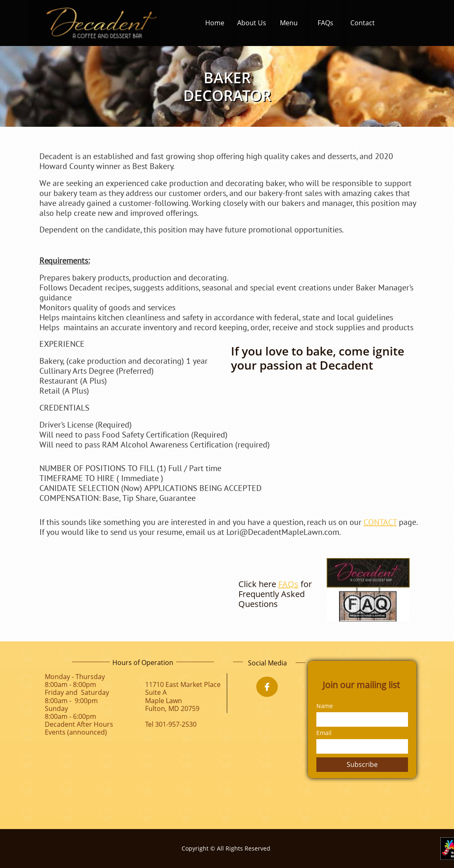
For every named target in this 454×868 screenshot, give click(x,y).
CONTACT (380, 522)
